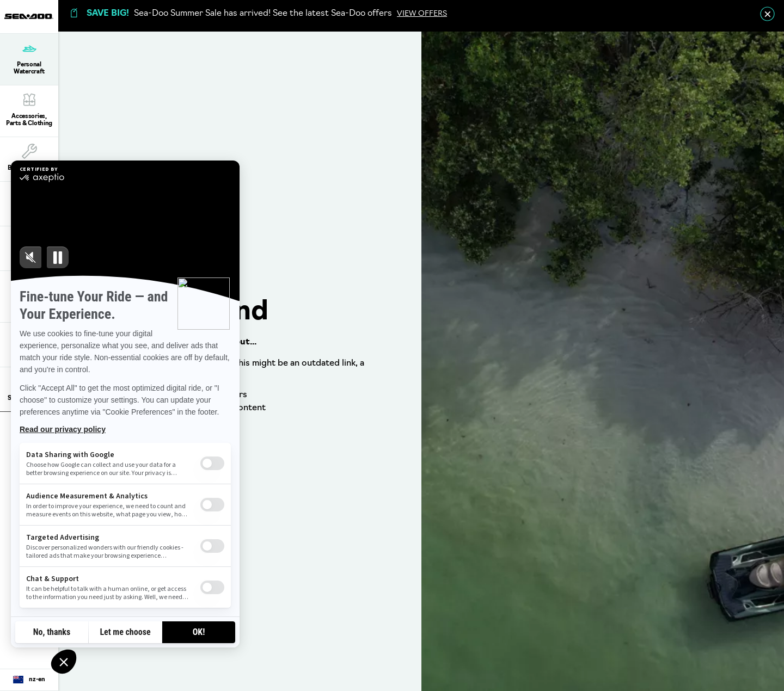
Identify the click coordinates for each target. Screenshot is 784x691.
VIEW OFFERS (422, 14)
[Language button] (29, 680)
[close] (767, 14)
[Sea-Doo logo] (29, 17)
